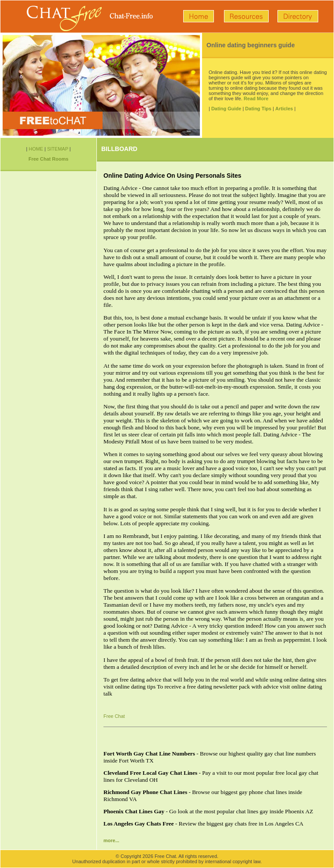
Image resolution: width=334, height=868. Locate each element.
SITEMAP (57, 149)
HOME (36, 149)
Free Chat (114, 716)
